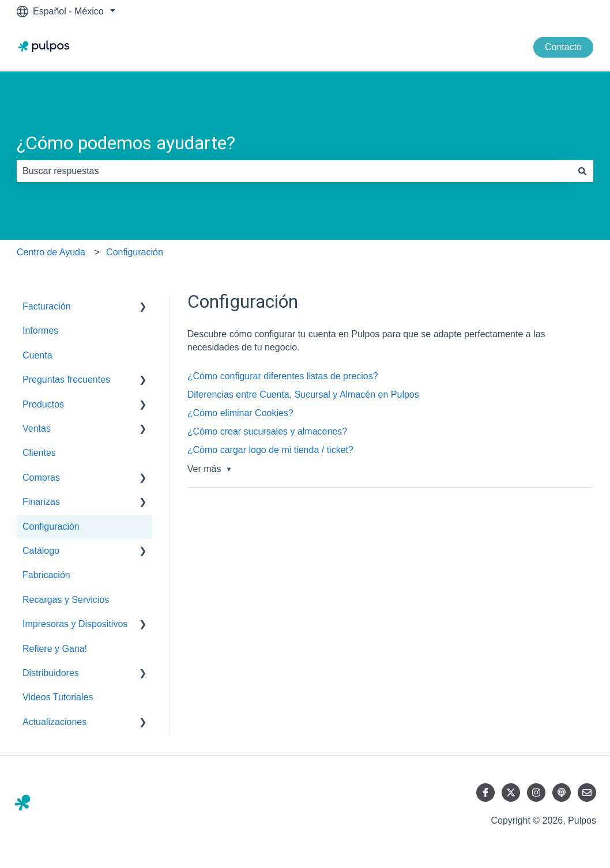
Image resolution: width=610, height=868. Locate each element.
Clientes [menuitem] (39, 453)
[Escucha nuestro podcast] (562, 792)
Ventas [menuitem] (37, 429)
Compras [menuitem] (41, 478)
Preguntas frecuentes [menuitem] (66, 380)
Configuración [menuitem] (51, 527)
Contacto (563, 47)
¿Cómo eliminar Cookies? (240, 413)
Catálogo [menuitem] (41, 551)
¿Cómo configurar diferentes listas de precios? (283, 376)
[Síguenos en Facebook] (485, 792)
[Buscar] (582, 171)
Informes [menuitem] (40, 331)
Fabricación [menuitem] (46, 575)
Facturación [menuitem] (47, 306)
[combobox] (294, 171)
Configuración (135, 252)
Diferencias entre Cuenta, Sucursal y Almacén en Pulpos (303, 395)
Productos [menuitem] (43, 404)
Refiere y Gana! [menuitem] (55, 649)
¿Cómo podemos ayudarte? (126, 143)
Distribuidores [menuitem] (51, 673)
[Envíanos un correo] (587, 792)
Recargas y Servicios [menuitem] (66, 600)
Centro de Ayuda (51, 252)
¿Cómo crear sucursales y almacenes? (267, 431)
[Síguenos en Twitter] (511, 792)
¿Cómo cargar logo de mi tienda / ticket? (270, 450)
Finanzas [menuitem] (41, 502)
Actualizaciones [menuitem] (54, 722)
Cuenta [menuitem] (37, 355)
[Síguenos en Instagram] (536, 792)
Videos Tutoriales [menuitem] (58, 697)
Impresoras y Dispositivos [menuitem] (75, 624)
